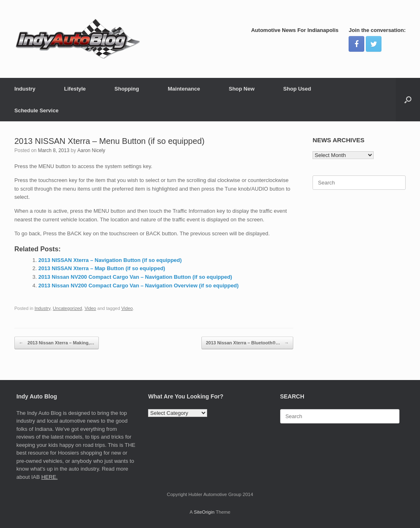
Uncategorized (67, 308)
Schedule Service (37, 110)
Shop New (242, 89)
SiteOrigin (204, 512)
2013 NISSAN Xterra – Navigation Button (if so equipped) (110, 260)
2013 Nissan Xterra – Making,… (57, 343)
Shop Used (297, 89)
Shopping (127, 89)
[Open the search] (408, 100)
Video (90, 308)
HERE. (50, 477)
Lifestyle (75, 89)
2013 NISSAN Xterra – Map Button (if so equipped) (102, 268)
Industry (25, 89)
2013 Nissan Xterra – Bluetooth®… (247, 343)
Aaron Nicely (91, 150)
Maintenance (184, 89)
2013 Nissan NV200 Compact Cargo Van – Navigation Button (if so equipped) (135, 277)
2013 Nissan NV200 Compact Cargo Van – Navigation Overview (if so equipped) (139, 286)
